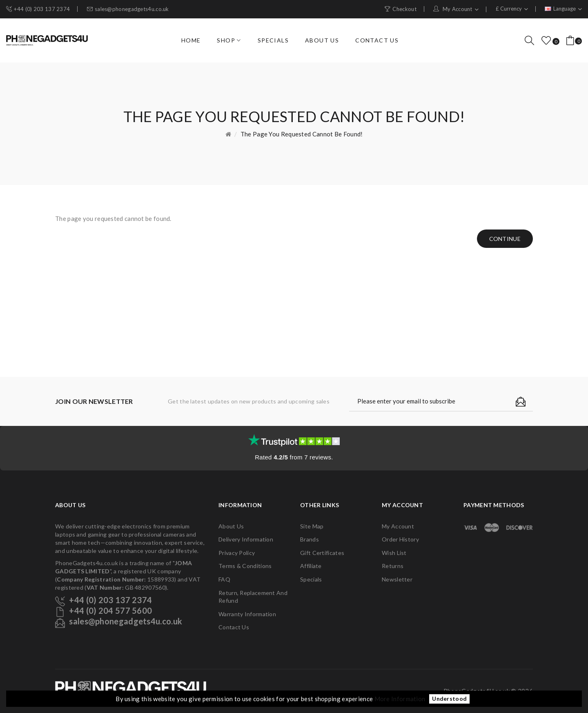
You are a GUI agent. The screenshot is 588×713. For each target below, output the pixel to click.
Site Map (312, 526)
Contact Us (234, 627)
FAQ (224, 579)
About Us (231, 526)
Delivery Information (246, 539)
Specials (311, 579)
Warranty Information (247, 614)
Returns (393, 566)
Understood (449, 699)
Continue (505, 239)
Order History (400, 539)
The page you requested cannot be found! (302, 134)
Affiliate (311, 566)
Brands (310, 539)
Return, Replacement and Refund (253, 597)
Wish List (394, 553)
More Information (400, 699)
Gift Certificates (322, 553)
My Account (398, 526)
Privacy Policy (237, 553)
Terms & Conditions (245, 566)
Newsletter (397, 579)
